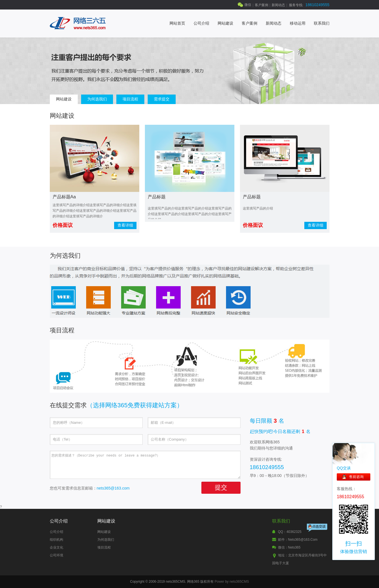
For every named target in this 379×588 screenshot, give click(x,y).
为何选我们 (97, 99)
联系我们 (322, 23)
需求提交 (162, 99)
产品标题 (157, 197)
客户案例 (262, 5)
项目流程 (130, 99)
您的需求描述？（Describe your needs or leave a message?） (145, 465)
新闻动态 (278, 5)
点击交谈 (317, 528)
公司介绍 (201, 23)
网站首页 (177, 23)
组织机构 (57, 540)
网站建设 (225, 23)
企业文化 (57, 547)
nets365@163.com (113, 488)
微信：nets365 (289, 547)
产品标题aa (64, 197)
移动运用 (298, 23)
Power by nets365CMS (232, 582)
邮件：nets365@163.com (298, 540)
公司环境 (57, 555)
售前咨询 (356, 477)
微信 (248, 5)
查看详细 (125, 225)
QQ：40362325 (290, 532)
